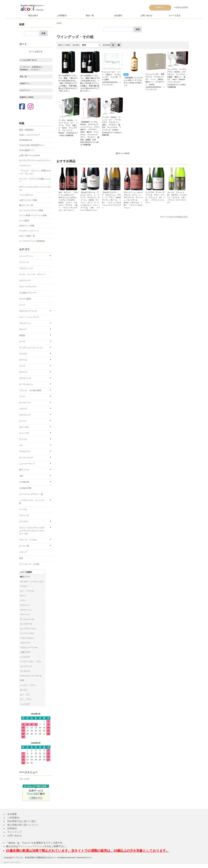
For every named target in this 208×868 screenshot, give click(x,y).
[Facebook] (22, 107)
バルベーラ (25, 643)
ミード (22, 305)
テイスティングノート (29, 231)
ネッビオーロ (26, 624)
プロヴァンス (25, 378)
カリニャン (25, 605)
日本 (21, 476)
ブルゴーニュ (25, 323)
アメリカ (23, 439)
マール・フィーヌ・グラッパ (32, 274)
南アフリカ (24, 470)
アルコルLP (24, 779)
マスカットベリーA (29, 647)
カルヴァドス (25, 280)
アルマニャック (26, 268)
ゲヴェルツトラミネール (31, 676)
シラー (23, 600)
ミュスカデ (25, 704)
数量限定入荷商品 (27, 97)
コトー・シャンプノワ (29, 317)
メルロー (24, 586)
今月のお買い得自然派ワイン (32, 145)
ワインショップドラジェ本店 (33, 846)
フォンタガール (26, 195)
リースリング (26, 666)
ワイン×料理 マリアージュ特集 (33, 215)
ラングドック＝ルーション (31, 348)
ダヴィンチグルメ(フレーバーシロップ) (35, 188)
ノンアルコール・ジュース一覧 (32, 502)
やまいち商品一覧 (27, 236)
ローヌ (22, 341)
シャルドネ (25, 657)
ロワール (23, 360)
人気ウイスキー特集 (28, 200)
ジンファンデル (27, 633)
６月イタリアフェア (28, 311)
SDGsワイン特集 (27, 226)
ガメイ (23, 596)
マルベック (25, 614)
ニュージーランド (27, 464)
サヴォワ (23, 372)
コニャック (24, 262)
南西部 (22, 335)
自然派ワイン (25, 83)
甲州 (22, 680)
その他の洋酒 (25, 488)
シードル (23, 509)
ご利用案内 (61, 15)
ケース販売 (24, 221)
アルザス (23, 354)
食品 (21, 558)
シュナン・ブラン (28, 685)
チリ (21, 445)
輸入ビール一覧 (26, 205)
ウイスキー (24, 521)
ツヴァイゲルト (27, 638)
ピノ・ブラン (26, 699)
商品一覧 (90, 15)
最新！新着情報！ (27, 130)
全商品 (59, 23)
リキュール (24, 515)
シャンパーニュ (26, 256)
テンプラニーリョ (28, 629)
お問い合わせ (146, 15)
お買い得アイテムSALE (30, 155)
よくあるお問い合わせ (28, 60)
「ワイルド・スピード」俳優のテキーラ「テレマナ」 (35, 172)
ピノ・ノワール (27, 591)
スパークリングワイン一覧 (31, 494)
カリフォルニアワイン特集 (31, 210)
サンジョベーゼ (27, 619)
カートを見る (175, 15)
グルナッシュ (26, 610)
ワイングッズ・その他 (29, 564)
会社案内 (118, 15)
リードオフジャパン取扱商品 (32, 241)
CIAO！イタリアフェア (30, 135)
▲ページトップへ (12, 862)
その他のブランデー (28, 293)
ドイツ (22, 396)
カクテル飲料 (25, 299)
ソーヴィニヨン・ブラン (31, 662)
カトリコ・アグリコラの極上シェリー (35, 180)
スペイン (23, 421)
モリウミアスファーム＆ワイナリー (35, 160)
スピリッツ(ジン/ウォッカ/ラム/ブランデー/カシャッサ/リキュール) (32, 531)
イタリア (23, 409)
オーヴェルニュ (26, 384)
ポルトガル (24, 427)
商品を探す (33, 15)
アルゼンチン (25, 451)
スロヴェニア (25, 415)
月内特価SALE (26, 140)
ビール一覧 (24, 546)
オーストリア (25, 403)
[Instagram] (31, 107)
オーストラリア (26, 457)
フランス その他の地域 (30, 390)
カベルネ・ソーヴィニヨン (32, 581)
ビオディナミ (25, 90)
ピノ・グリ (25, 695)
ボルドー (23, 329)
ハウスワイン (25, 166)
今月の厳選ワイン (27, 150)
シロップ (23, 552)
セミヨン (24, 690)
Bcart (89, 857)
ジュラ (22, 366)
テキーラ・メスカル (28, 540)
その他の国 (24, 482)
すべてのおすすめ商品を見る (175, 217)
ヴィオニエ (25, 671)
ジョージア (24, 433)
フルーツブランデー (28, 287)
